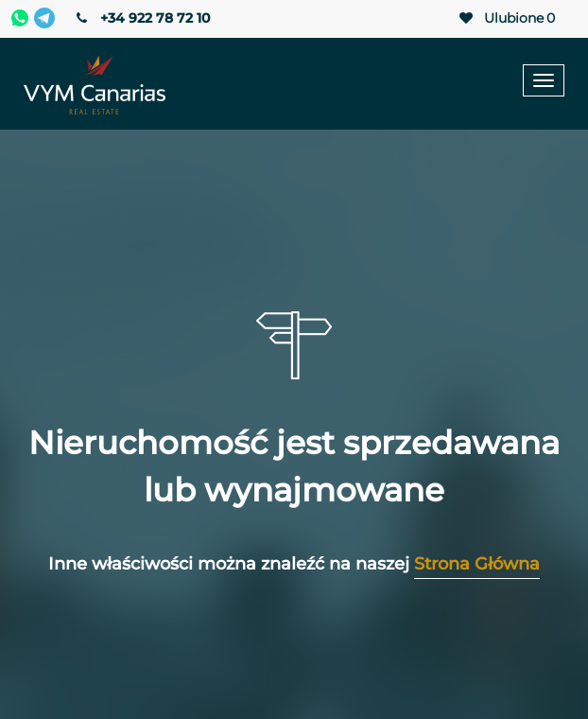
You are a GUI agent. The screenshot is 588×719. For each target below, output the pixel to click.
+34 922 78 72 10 (141, 18)
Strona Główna (477, 564)
